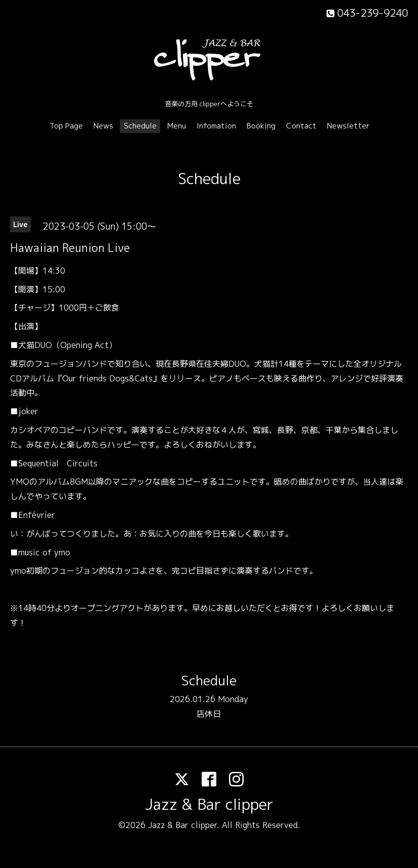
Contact (301, 126)
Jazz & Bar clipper (209, 804)
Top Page (66, 126)
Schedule (140, 126)
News (103, 126)
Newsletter (349, 126)
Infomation (216, 126)
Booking (261, 126)
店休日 (209, 714)
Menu (177, 126)
